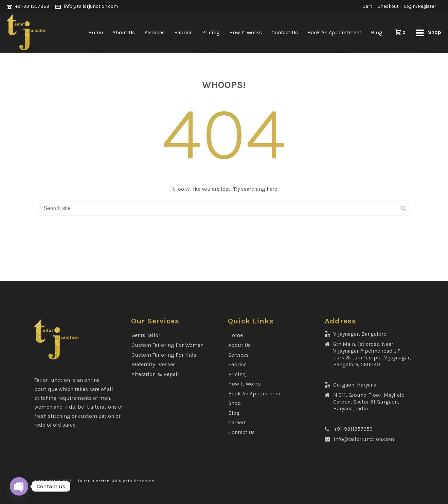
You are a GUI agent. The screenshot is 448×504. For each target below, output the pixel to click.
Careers (237, 422)
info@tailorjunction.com (91, 6)
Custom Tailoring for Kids (164, 355)
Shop (235, 403)
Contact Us (285, 32)
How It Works (246, 32)
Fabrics (183, 32)
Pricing (211, 32)
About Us (124, 32)
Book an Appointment (334, 32)
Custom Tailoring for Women (167, 345)
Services (155, 32)
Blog (377, 32)
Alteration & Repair (155, 374)
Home (96, 32)
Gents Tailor (146, 335)
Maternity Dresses (154, 364)
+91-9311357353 (32, 6)
